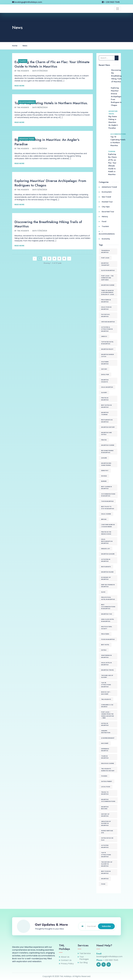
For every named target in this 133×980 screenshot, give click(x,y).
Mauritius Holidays (105, 381)
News (25, 46)
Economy (106, 239)
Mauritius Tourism (105, 413)
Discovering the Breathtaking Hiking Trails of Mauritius (48, 224)
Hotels (104, 650)
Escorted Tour (108, 212)
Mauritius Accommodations (108, 800)
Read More (19, 86)
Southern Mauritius (105, 363)
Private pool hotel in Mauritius (108, 598)
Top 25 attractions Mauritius (106, 685)
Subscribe (106, 926)
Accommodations (27, 102)
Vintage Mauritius (108, 322)
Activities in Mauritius (106, 560)
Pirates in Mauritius (105, 399)
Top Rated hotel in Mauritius (107, 343)
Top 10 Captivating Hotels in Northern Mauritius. (51, 103)
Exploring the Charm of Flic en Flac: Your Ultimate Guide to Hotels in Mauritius (52, 64)
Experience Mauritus (105, 750)
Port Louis (105, 258)
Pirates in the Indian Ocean (106, 533)
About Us (65, 957)
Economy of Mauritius (106, 578)
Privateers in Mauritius (106, 301)
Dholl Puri (105, 374)
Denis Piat (105, 470)
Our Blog (83, 963)
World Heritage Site (107, 832)
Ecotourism (107, 192)
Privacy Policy (67, 964)
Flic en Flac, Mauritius (106, 315)
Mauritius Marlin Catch (107, 355)
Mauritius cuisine (108, 445)
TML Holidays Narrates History (108, 770)
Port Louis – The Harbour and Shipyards (107, 278)
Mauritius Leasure (108, 554)
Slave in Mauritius (108, 270)
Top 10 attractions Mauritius (106, 855)
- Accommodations (107, 233)
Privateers (105, 634)
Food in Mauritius (108, 639)
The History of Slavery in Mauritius (107, 864)
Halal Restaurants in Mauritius (107, 541)
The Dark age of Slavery (107, 676)
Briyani (104, 519)
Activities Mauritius (105, 846)
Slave (103, 592)
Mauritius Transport (105, 264)
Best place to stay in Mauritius (108, 508)
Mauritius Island (107, 572)
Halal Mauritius (107, 387)
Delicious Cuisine (108, 763)
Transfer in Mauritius (105, 251)
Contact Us (66, 960)
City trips (106, 207)
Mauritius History (108, 427)
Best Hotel (105, 645)
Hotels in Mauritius (105, 724)
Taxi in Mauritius (107, 501)
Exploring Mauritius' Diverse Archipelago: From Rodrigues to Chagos (50, 183)
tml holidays (106, 699)
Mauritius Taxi (107, 614)
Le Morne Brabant (108, 738)
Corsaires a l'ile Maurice (107, 706)
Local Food (106, 787)
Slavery (104, 392)
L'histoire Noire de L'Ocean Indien (108, 526)
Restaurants (106, 567)
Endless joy (106, 549)
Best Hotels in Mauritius (106, 406)
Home (15, 46)
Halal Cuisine (106, 514)
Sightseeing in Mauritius (106, 656)
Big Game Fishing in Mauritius (107, 452)
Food (104, 221)
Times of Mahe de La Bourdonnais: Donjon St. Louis (108, 292)
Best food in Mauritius (106, 872)
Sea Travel (106, 197)
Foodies (104, 776)
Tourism (23, 61)
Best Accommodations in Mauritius (108, 607)
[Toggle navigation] (118, 9)
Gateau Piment (107, 781)
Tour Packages (84, 958)
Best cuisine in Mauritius (106, 488)
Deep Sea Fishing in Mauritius (108, 586)
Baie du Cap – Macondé (106, 693)
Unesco (104, 336)
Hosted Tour (107, 202)
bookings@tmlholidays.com (27, 2)
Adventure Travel (27, 139)
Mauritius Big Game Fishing (106, 464)
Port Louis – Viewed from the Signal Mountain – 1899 (107, 715)
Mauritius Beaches (105, 808)
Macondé (105, 743)
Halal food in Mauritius (106, 308)
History (105, 217)
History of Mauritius (105, 815)
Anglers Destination (106, 732)
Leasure (104, 458)
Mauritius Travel (107, 670)
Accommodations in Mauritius (108, 495)
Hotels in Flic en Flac (107, 839)
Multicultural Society (107, 628)
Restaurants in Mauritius (107, 421)
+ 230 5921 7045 (111, 2)
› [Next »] (69, 259)
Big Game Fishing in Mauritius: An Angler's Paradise (47, 142)
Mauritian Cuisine (108, 285)
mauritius (105, 879)
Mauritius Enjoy (107, 349)
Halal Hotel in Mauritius (106, 664)
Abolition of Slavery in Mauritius (106, 823)
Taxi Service (85, 953)
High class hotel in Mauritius (108, 620)
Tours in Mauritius (105, 757)
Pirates (104, 440)
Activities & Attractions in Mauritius (107, 329)
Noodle (104, 476)
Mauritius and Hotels (106, 434)
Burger (104, 481)
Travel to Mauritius (105, 793)
